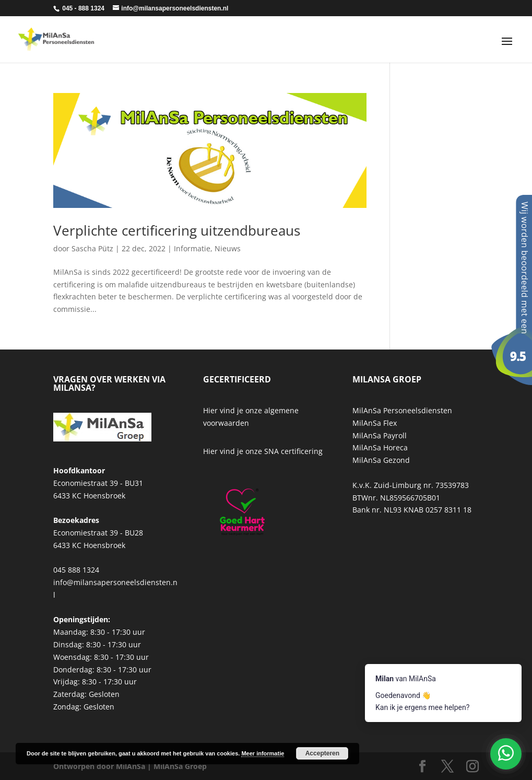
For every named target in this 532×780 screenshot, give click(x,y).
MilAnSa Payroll (380, 435)
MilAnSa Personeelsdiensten (402, 410)
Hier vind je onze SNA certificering (263, 451)
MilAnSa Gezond (381, 460)
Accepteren (322, 753)
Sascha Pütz (92, 248)
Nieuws (228, 248)
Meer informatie (263, 753)
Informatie (192, 248)
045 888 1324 (76, 570)
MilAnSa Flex (375, 423)
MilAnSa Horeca (380, 447)
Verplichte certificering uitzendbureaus (177, 230)
